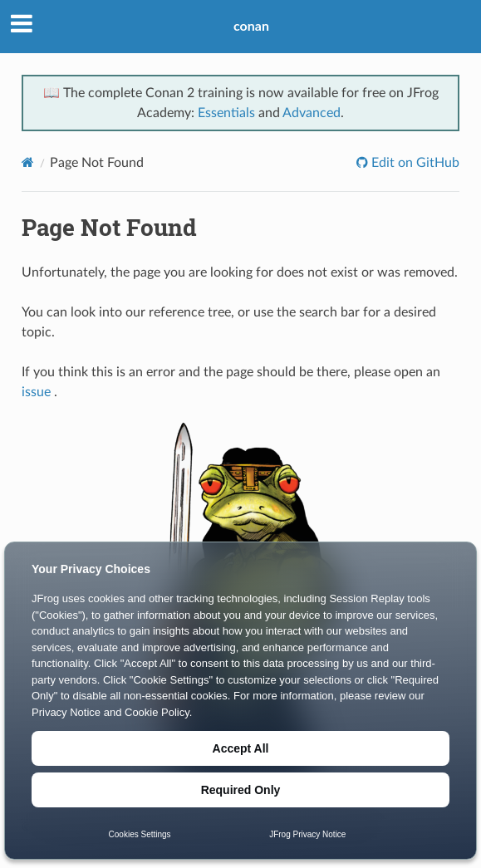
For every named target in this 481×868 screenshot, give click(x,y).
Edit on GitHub (414, 163)
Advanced (312, 113)
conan (251, 25)
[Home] (28, 162)
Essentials (226, 113)
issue (36, 392)
